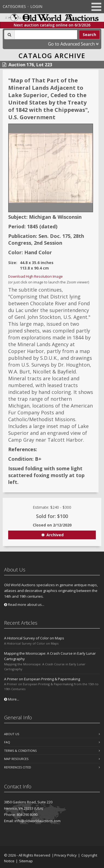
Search (89, 35)
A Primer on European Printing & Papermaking (42, 679)
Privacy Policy (66, 855)
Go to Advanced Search (73, 44)
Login (36, 6)
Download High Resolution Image (35, 276)
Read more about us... (24, 604)
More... (12, 699)
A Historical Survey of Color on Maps (34, 638)
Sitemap (26, 861)
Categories (14, 6)
